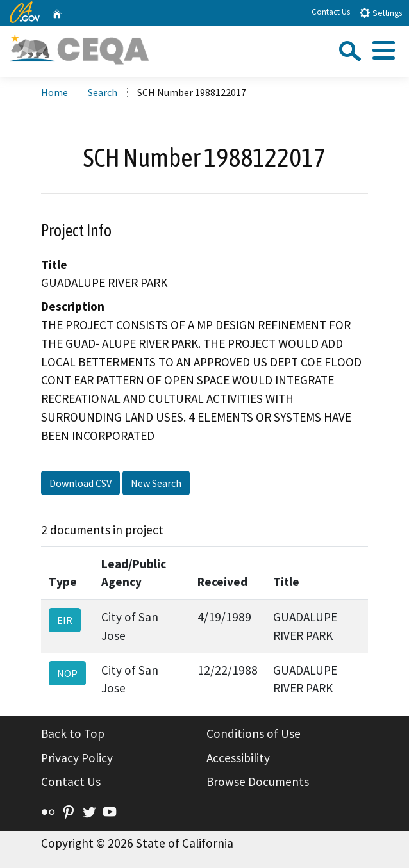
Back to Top (73, 733)
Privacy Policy (77, 758)
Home (54, 92)
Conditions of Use (254, 733)
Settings (380, 12)
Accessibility (238, 758)
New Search (156, 483)
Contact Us (331, 12)
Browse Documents (258, 782)
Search (103, 92)
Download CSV (80, 483)
